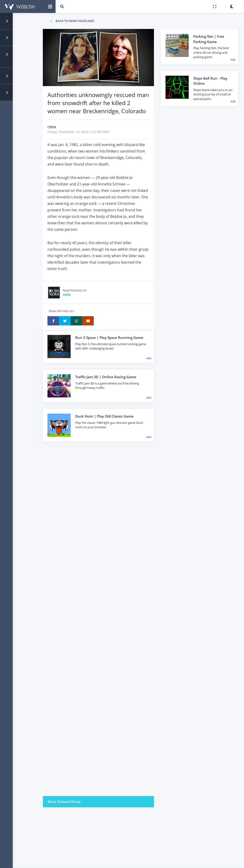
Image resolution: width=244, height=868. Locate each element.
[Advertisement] (112, 635)
